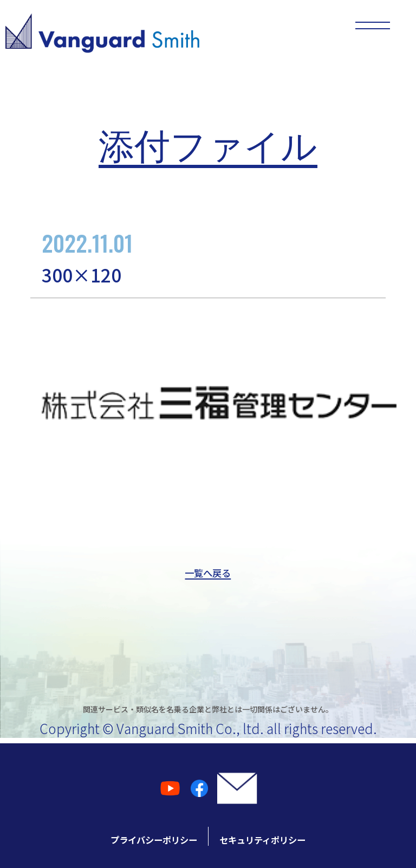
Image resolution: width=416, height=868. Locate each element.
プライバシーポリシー (113, 836)
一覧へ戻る (208, 574)
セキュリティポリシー (303, 836)
